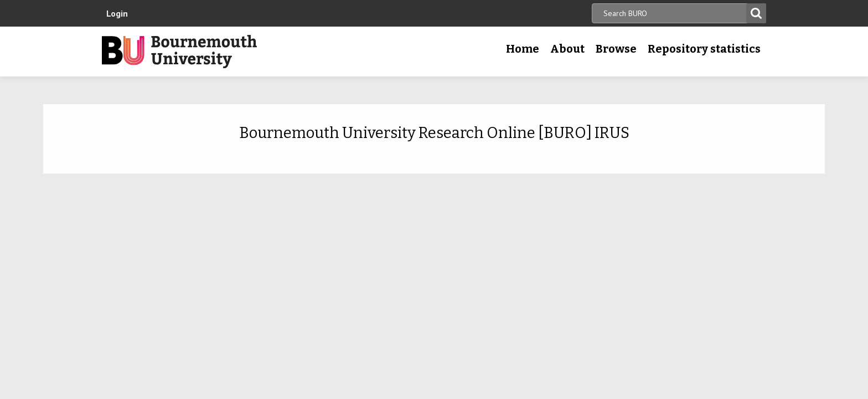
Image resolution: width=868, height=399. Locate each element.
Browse (616, 49)
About (567, 49)
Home (523, 49)
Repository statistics (704, 49)
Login (117, 13)
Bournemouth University (179, 52)
